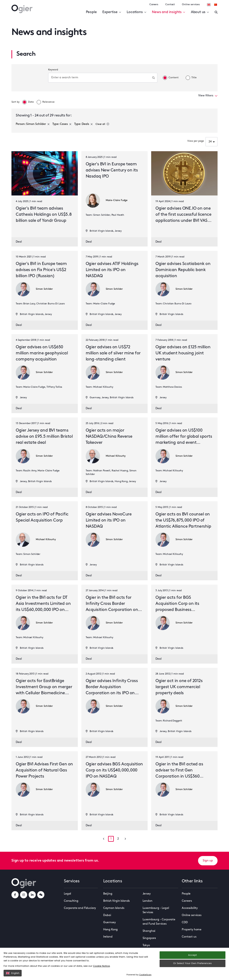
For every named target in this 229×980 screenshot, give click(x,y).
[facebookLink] (15, 895)
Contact (170, 5)
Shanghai (149, 931)
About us (200, 12)
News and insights (168, 12)
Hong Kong (111, 930)
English (13, 973)
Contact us (189, 937)
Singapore (149, 938)
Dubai (107, 915)
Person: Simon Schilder (33, 124)
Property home (192, 930)
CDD (185, 922)
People (91, 12)
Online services (191, 5)
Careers (154, 5)
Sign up (208, 861)
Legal (67, 894)
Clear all (102, 124)
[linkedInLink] (32, 895)
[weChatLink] (41, 895)
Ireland (108, 937)
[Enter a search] (216, 12)
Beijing (108, 894)
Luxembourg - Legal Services (156, 910)
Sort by (15, 102)
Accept (193, 955)
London (148, 901)
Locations (136, 12)
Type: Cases (62, 124)
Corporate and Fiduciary (80, 908)
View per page (196, 141)
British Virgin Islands (116, 901)
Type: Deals (83, 124)
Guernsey (109, 922)
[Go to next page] (125, 839)
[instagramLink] (24, 895)
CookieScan (145, 975)
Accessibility (190, 908)
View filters (208, 96)
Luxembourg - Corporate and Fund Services (159, 922)
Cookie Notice (101, 966)
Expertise (112, 12)
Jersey (147, 894)
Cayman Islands (114, 908)
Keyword (53, 70)
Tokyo (146, 945)
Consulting (71, 901)
